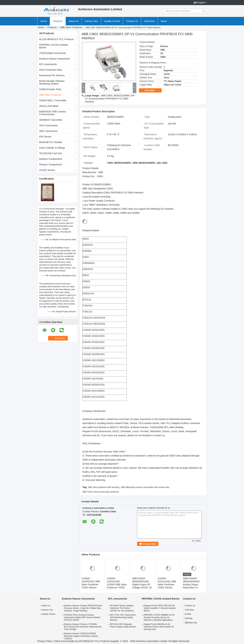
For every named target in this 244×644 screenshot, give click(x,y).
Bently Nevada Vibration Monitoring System (52, 82)
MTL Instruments (48, 64)
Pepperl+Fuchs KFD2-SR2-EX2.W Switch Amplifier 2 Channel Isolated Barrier (160, 608)
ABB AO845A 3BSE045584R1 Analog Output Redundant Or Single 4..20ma (191, 584)
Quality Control (112, 21)
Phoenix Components (50, 165)
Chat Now (149, 21)
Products (58, 21)
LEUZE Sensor (47, 170)
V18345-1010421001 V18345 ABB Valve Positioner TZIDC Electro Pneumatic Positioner (117, 586)
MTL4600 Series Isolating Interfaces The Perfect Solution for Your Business (122, 608)
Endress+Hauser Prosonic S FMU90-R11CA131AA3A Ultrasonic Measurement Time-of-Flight (83, 627)
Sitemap (189, 618)
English (201, 3)
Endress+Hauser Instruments (55, 59)
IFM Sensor (45, 137)
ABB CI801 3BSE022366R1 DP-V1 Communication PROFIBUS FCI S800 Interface (110, 99)
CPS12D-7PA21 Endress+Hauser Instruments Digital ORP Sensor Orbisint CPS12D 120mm (82, 617)
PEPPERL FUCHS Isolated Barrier (53, 46)
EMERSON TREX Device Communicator (53, 113)
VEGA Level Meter (49, 106)
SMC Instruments (48, 131)
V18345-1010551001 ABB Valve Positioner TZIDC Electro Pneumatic (91, 584)
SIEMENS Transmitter (51, 120)
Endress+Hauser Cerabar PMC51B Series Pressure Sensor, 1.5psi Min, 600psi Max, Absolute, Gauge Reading (83, 608)
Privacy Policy (45, 641)
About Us (74, 21)
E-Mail (188, 614)
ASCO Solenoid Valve (51, 70)
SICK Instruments (48, 125)
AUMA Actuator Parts (50, 89)
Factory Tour (91, 21)
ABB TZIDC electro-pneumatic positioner (101, 492)
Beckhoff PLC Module (51, 142)
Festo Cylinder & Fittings (52, 148)
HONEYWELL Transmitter (53, 100)
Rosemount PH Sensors (52, 75)
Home (44, 21)
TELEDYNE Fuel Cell (50, 153)
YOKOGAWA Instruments (53, 53)
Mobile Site (191, 623)
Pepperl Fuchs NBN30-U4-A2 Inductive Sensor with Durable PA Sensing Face (159, 627)
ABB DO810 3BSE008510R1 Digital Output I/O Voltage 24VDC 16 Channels (142, 584)
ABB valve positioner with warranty (103, 487)
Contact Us (132, 21)
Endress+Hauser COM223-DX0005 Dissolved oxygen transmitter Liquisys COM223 (81, 636)
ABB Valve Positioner (71, 27)
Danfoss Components (51, 159)
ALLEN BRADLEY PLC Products (56, 39)
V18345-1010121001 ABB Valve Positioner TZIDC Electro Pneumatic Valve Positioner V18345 (167, 586)
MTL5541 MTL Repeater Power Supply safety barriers (123, 625)
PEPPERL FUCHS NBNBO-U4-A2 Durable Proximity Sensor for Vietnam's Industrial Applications (159, 617)
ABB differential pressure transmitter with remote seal (145, 487)
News (164, 21)
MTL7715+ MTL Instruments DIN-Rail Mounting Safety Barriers (123, 617)
